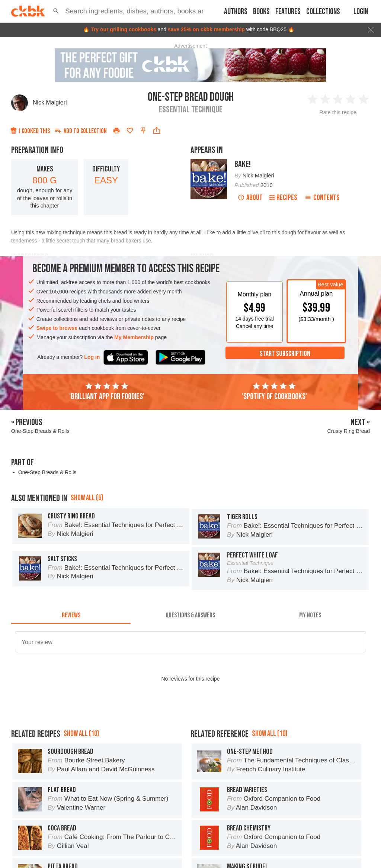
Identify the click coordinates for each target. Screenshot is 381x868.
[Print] (116, 131)
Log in (92, 357)
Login (361, 12)
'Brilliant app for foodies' (107, 392)
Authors (236, 12)
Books (261, 12)
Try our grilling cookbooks (124, 29)
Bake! (243, 164)
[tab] (71, 615)
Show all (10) (81, 734)
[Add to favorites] (130, 131)
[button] (56, 11)
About (250, 198)
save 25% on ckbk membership (206, 29)
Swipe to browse (57, 328)
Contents (322, 198)
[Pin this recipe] (143, 131)
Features (288, 12)
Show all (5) (87, 498)
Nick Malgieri (50, 102)
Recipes (283, 198)
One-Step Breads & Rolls (47, 472)
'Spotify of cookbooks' (274, 392)
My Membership (134, 337)
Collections (323, 12)
